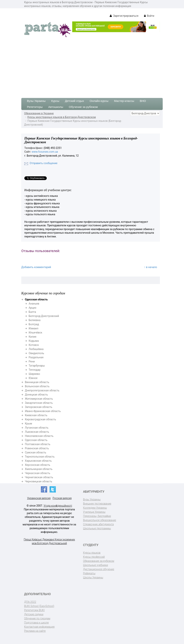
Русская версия (62, 498)
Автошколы (56, 107)
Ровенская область (37, 448)
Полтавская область (38, 444)
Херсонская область (38, 465)
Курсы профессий (94, 557)
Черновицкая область (39, 481)
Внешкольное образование (100, 520)
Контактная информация (39, 627)
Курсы (55, 101)
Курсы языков (92, 553)
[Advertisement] (92, 66)
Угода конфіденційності (58, 506)
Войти (149, 16)
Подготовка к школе (36, 623)
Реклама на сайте (35, 631)
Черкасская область (38, 473)
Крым (28, 424)
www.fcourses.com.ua (45, 152)
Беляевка (35, 320)
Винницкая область (37, 382)
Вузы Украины (36, 101)
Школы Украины (93, 577)
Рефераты (89, 573)
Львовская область (37, 432)
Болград (34, 324)
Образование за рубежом (99, 561)
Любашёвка (36, 349)
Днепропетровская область (42, 390)
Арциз (32, 308)
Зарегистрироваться (124, 16)
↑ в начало (151, 267)
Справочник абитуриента (99, 524)
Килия (33, 337)
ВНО (143, 101)
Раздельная (36, 357)
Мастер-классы (124, 101)
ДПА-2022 (30, 602)
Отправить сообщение (43, 163)
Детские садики (34, 614)
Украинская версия (39, 498)
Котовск (34, 345)
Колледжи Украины (95, 508)
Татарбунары (37, 366)
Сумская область (36, 452)
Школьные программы (97, 528)
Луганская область (37, 428)
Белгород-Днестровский (44, 316)
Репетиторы (35, 107)
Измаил (33, 328)
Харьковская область (38, 461)
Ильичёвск (35, 333)
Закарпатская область (39, 403)
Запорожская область (39, 407)
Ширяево (34, 374)
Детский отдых (74, 101)
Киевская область (36, 415)
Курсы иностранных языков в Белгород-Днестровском (62, 117)
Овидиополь (36, 353)
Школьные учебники (96, 565)
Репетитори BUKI (34, 610)
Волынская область (37, 386)
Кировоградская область (40, 419)
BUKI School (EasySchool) (39, 606)
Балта (32, 312)
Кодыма (34, 341)
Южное (33, 378)
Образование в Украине (39, 113)
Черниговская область (39, 477)
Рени (32, 361)
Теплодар (35, 370)
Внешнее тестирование (97, 504)
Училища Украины (94, 512)
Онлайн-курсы (99, 101)
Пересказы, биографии (97, 516)
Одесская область (36, 440)
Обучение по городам (37, 618)
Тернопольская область (40, 457)
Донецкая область (36, 395)
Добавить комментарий (36, 267)
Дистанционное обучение (99, 569)
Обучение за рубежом (83, 107)
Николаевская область (39, 436)
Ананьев (34, 304)
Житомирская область (39, 399)
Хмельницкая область (39, 469)
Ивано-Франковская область (43, 411)
